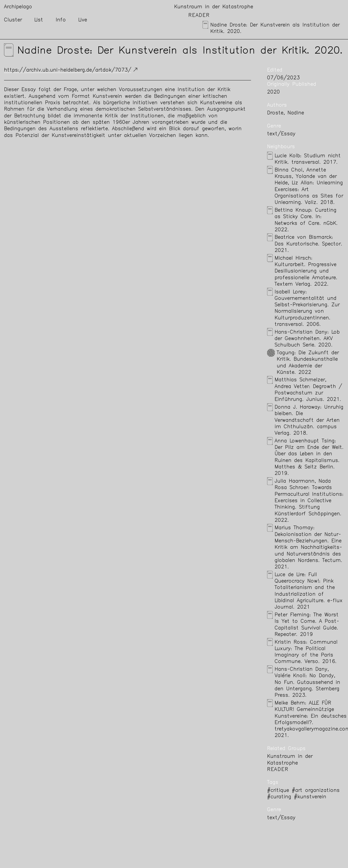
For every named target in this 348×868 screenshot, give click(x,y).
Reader (199, 16)
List (39, 20)
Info (61, 20)
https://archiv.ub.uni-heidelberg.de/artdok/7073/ (68, 70)
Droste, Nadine (286, 113)
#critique (278, 791)
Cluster (13, 20)
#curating (279, 797)
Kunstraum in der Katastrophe (214, 7)
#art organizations (316, 791)
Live (83, 20)
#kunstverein (310, 797)
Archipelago (18, 7)
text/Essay (281, 134)
